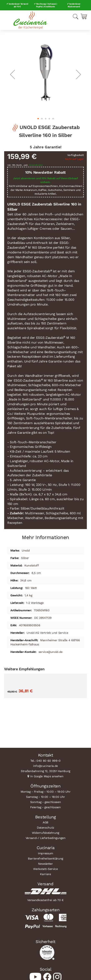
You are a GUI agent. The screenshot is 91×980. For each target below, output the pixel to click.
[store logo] (30, 20)
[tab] (45, 536)
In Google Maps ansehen (47, 776)
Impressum (45, 853)
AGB (45, 822)
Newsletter (45, 864)
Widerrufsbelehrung (45, 833)
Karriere (45, 874)
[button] (12, 74)
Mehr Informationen (45, 537)
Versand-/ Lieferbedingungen (46, 838)
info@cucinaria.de (45, 766)
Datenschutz (45, 828)
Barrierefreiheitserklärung (45, 858)
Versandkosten (36, 165)
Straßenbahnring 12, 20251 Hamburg (45, 771)
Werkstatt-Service (45, 869)
